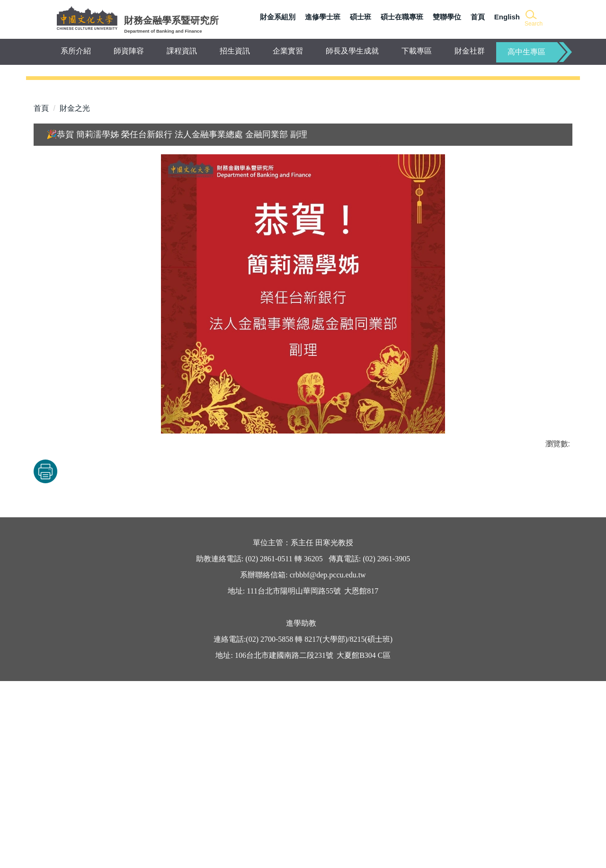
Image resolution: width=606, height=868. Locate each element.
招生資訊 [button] (235, 51)
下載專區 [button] (417, 51)
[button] (533, 19)
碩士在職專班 (402, 17)
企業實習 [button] (288, 51)
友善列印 (133, 658)
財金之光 (75, 295)
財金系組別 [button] (278, 17)
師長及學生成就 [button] (352, 51)
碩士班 (361, 17)
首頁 (478, 17)
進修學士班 (323, 17)
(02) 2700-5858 (269, 826)
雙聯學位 (447, 17)
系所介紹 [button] (76, 51)
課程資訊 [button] (182, 51)
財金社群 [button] (470, 51)
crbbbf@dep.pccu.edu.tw (328, 762)
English (507, 17)
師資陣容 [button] (129, 51)
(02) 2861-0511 (268, 746)
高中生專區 (526, 52)
